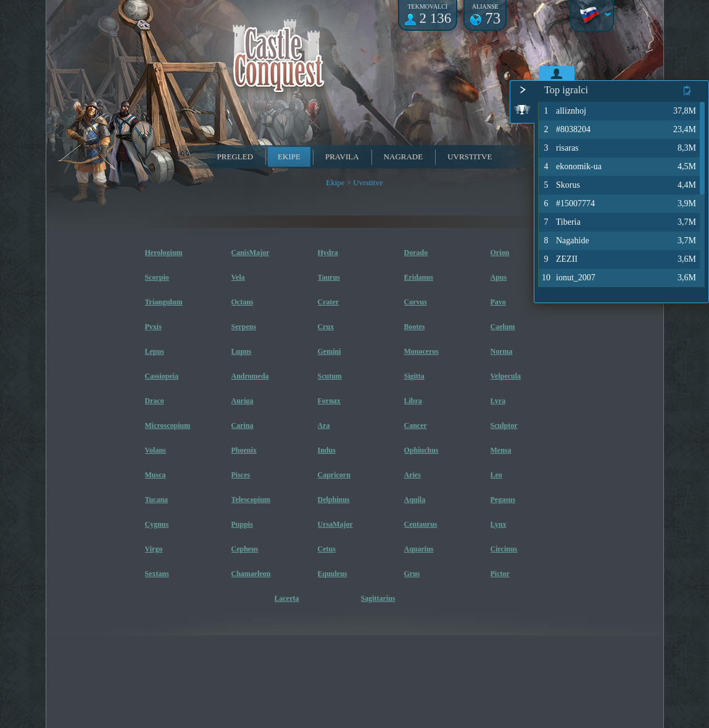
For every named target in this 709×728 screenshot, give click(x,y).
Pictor (500, 574)
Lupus (242, 351)
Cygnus (157, 524)
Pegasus (503, 500)
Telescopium (251, 500)
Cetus (327, 549)
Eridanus (419, 277)
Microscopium (168, 425)
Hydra (328, 253)
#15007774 (568, 204)
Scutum (330, 376)
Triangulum (164, 302)
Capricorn (334, 475)
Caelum (503, 327)
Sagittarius (378, 598)
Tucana (157, 500)
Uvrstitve (470, 157)
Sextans (157, 574)
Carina (243, 425)
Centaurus (421, 524)
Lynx (499, 524)
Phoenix (244, 450)
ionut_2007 (568, 278)
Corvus (416, 302)
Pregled (235, 157)
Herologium (164, 253)
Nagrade (404, 157)
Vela (238, 277)
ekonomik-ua (571, 167)
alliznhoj (563, 111)
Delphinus (334, 500)
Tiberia (561, 222)
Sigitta (414, 376)
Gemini (330, 351)
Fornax (329, 401)
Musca (155, 475)
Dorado (416, 253)
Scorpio (157, 277)
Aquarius (419, 549)
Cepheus (245, 549)
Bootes (415, 327)
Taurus (329, 277)
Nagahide (565, 241)
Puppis (242, 524)
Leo (496, 475)
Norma (502, 351)
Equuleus (333, 574)
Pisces (241, 475)
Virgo (154, 549)
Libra (413, 401)
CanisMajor (251, 253)
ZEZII (559, 259)
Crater (329, 302)
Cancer (416, 425)
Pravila (342, 157)
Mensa (501, 450)
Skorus (560, 185)
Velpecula (506, 376)
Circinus (504, 549)
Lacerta (287, 598)
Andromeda (250, 376)
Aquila (415, 500)
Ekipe (289, 157)
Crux (326, 327)
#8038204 (566, 130)
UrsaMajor (335, 524)
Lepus (155, 351)
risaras (560, 148)
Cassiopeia (162, 376)
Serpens (244, 327)
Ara (324, 425)
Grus (412, 574)
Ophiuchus (421, 450)
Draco (155, 401)
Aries (413, 475)
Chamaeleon (251, 574)
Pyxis (153, 327)
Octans (243, 302)
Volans (155, 450)
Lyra (498, 401)
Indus (327, 450)
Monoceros (421, 351)
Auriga (243, 401)
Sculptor (504, 425)
